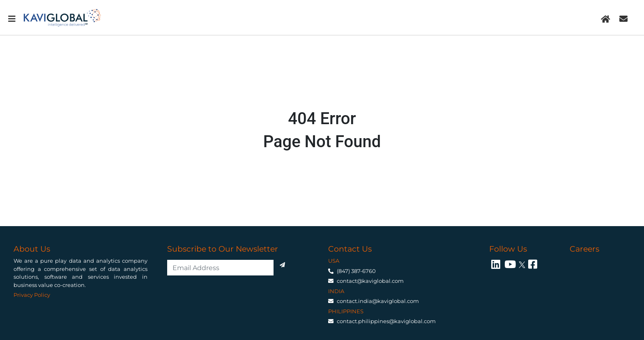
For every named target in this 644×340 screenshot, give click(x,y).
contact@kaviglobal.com (370, 281)
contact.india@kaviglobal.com (378, 301)
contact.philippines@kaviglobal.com (386, 321)
